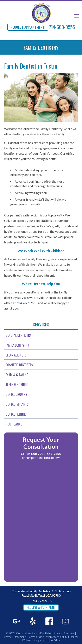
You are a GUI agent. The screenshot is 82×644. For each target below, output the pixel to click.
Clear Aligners (16, 355)
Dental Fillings (16, 414)
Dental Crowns (16, 394)
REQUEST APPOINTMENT (27, 27)
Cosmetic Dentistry (20, 365)
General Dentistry (19, 335)
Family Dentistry (17, 345)
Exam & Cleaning (17, 375)
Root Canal (14, 424)
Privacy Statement (15, 637)
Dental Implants (17, 404)
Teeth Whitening (17, 385)
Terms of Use (36, 637)
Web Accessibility (57, 637)
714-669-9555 (62, 27)
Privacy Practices (64, 633)
